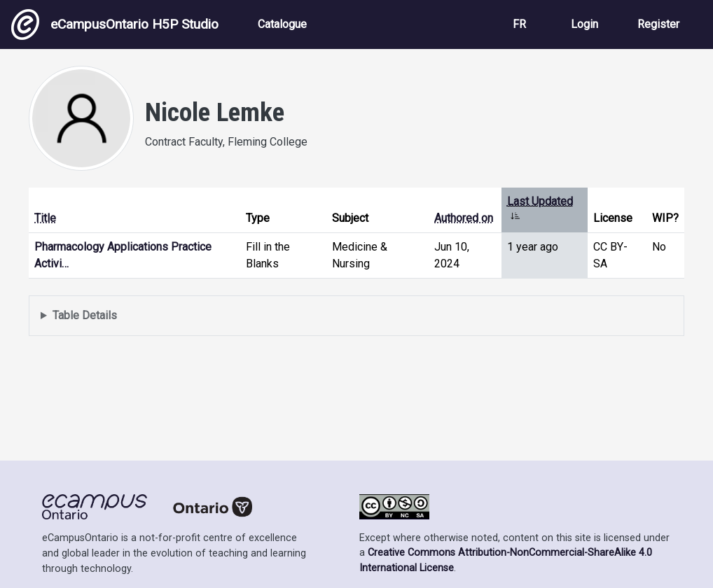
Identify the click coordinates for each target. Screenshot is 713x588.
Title (45, 218)
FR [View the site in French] (519, 24)
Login (584, 24)
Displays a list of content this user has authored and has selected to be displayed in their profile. (356, 316)
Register (658, 24)
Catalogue (282, 24)
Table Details (85, 315)
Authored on (464, 218)
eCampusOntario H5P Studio (115, 24)
